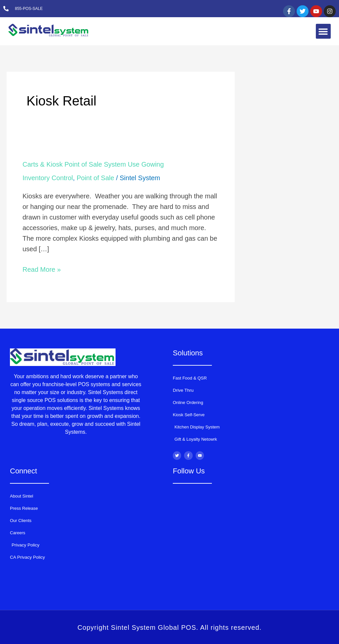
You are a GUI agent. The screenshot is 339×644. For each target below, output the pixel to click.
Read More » (42, 269)
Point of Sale (95, 178)
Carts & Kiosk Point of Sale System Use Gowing (93, 164)
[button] (323, 31)
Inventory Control (48, 178)
